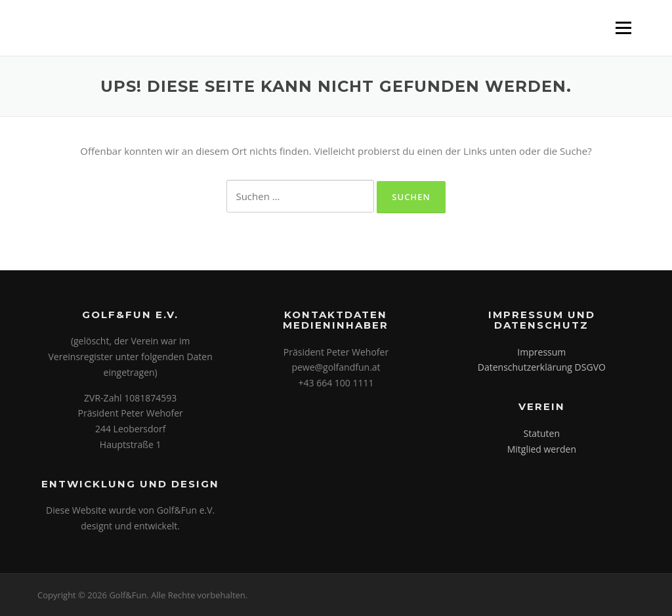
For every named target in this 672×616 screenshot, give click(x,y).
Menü (623, 28)
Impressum (541, 352)
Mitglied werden (542, 449)
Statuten (542, 433)
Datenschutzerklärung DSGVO (542, 367)
